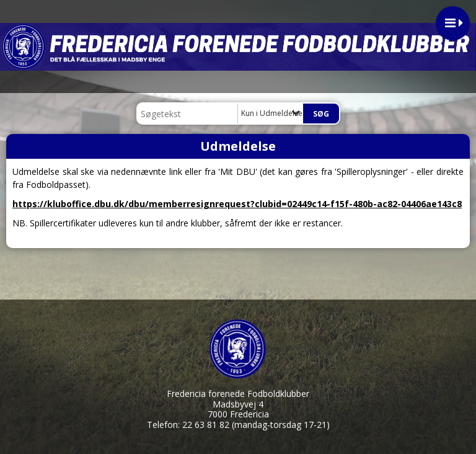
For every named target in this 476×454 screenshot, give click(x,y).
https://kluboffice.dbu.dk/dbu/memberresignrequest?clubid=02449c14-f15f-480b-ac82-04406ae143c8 (237, 204)
